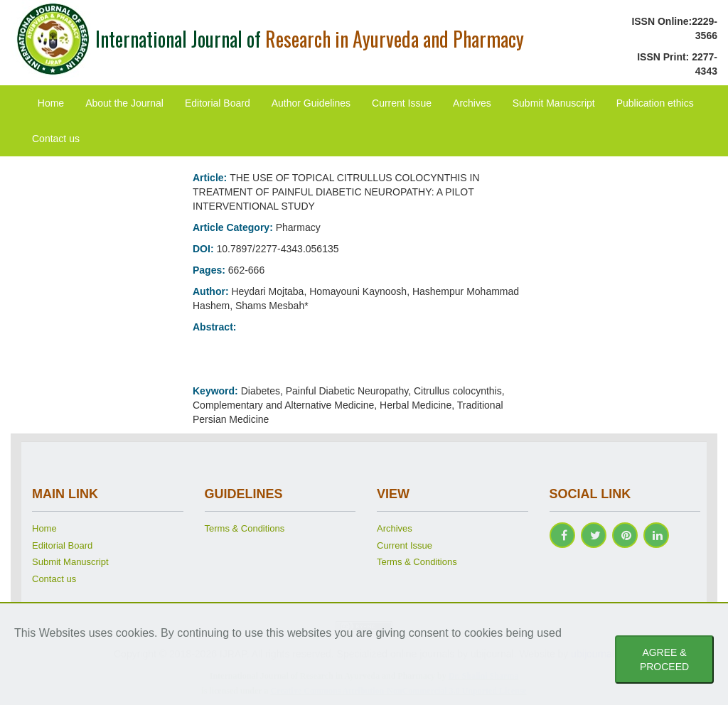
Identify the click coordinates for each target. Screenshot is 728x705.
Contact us (56, 139)
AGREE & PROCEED (664, 660)
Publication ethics (655, 103)
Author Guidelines (311, 103)
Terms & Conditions (245, 528)
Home (51, 103)
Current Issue (402, 103)
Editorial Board (218, 103)
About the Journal (124, 103)
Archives (472, 103)
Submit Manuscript (554, 103)
